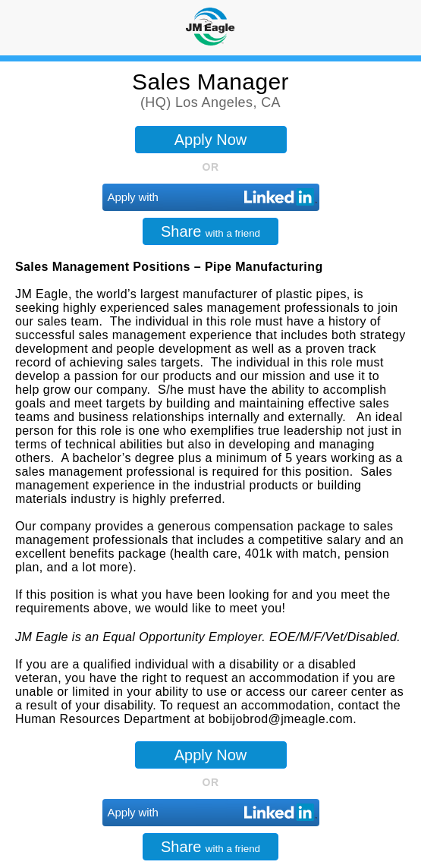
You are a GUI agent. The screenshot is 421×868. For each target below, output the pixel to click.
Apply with (133, 197)
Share (210, 231)
